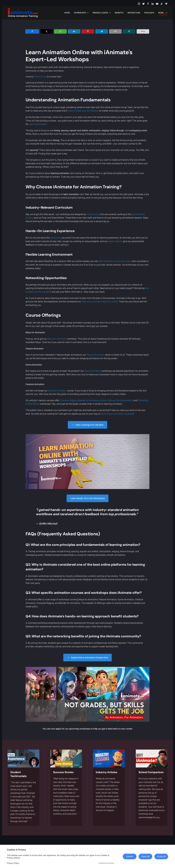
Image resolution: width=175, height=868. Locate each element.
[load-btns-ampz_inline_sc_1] (156, 31)
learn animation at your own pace (115, 261)
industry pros (93, 214)
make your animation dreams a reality (100, 302)
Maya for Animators (57, 339)
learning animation (38, 124)
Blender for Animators (89, 400)
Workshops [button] (81, 13)
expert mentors (115, 241)
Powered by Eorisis (106, 863)
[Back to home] (23, 13)
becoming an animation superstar (117, 414)
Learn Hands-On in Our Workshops (87, 498)
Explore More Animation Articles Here (87, 658)
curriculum (55, 238)
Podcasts (149, 13)
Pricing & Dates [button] (102, 13)
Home (67, 13)
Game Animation (92, 371)
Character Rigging (68, 400)
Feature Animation (95, 355)
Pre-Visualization (124, 400)
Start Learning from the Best (87, 425)
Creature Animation (57, 391)
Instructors (134, 13)
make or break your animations (83, 111)
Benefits (119, 13)
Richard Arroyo (40, 77)
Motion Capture (108, 400)
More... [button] (163, 13)
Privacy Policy (13, 863)
